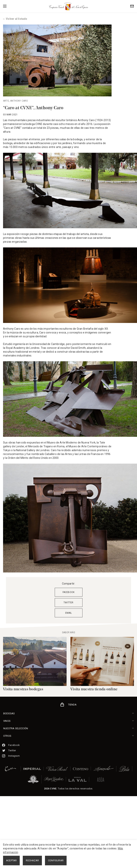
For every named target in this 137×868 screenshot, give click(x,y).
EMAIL (69, 613)
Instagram (11, 756)
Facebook (11, 745)
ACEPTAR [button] (11, 860)
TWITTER (68, 603)
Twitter (9, 750)
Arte (6, 101)
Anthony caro (19, 101)
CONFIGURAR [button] (56, 860)
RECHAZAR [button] (32, 860)
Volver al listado (15, 19)
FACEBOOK (69, 592)
